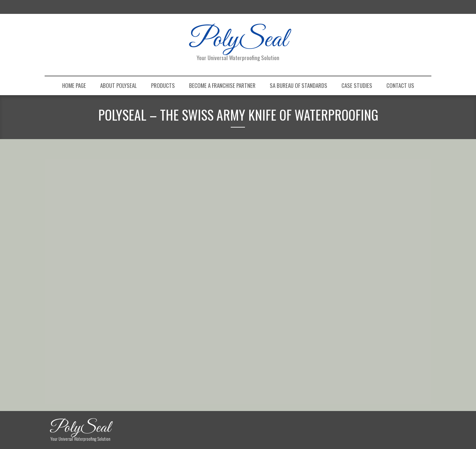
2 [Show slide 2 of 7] (156, 280)
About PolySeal (119, 85)
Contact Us (400, 85)
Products (163, 85)
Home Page (74, 85)
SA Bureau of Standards (298, 85)
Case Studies (357, 85)
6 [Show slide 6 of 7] (191, 280)
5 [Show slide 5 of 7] (182, 280)
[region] (174, 226)
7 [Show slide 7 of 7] (199, 280)
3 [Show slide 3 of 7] (165, 280)
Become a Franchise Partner (222, 85)
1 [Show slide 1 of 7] (148, 280)
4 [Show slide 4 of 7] (174, 280)
